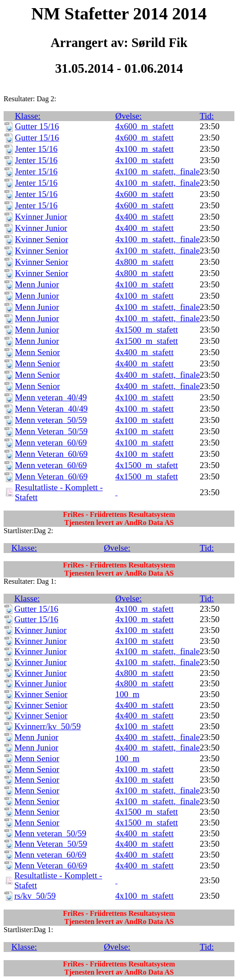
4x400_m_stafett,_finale (157, 375)
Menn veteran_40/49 (51, 397)
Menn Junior (37, 284)
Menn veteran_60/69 (51, 443)
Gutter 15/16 (37, 126)
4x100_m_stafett (144, 149)
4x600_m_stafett (144, 126)
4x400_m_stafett (144, 217)
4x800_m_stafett (144, 262)
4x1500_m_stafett (147, 330)
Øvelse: (128, 116)
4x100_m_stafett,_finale (157, 171)
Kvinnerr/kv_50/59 (48, 726)
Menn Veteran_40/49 (51, 409)
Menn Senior (37, 352)
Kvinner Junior (41, 217)
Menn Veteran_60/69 (51, 454)
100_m (127, 694)
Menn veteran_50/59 (51, 420)
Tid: (207, 116)
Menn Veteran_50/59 (51, 431)
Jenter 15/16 (36, 149)
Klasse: (28, 116)
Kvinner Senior (42, 239)
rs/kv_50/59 (35, 896)
